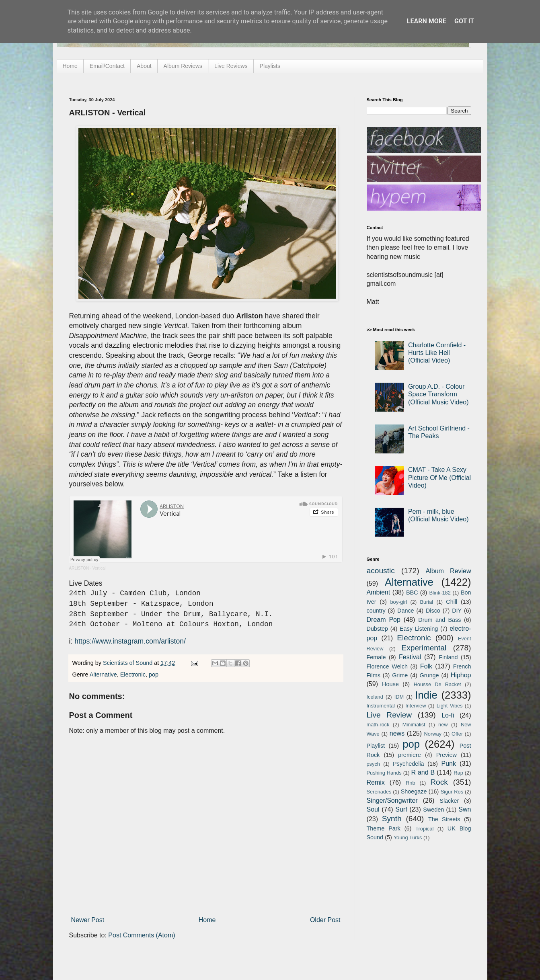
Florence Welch (387, 666)
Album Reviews (183, 66)
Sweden (433, 810)
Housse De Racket (437, 684)
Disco (433, 611)
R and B (423, 772)
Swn (465, 809)
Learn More (427, 21)
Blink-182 (440, 593)
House (390, 684)
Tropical (424, 829)
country (376, 611)
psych (373, 764)
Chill (452, 602)
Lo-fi (448, 715)
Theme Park (384, 828)
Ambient (379, 592)
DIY (457, 611)
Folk (426, 666)
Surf (401, 809)
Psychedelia (409, 764)
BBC (412, 593)
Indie (426, 695)
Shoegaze (414, 791)
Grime (400, 675)
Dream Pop (384, 620)
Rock (439, 782)
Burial (426, 602)
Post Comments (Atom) (142, 935)
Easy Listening (419, 629)
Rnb (410, 783)
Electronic (133, 675)
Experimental (424, 648)
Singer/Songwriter (392, 801)
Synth (392, 819)
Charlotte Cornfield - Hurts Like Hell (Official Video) (437, 353)
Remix (376, 782)
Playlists (270, 66)
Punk (449, 764)
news (397, 733)
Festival (410, 657)
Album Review (449, 571)
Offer (457, 734)
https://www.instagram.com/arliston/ (130, 641)
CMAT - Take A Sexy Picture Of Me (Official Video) (439, 477)
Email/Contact (107, 66)
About (144, 66)
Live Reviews (231, 66)
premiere (410, 755)
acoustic (381, 571)
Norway (433, 734)
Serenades (379, 792)
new (443, 725)
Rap (458, 773)
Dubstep (378, 629)
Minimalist (414, 725)
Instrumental (381, 706)
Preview (447, 755)
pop (154, 675)
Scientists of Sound (128, 663)
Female (376, 657)
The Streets (444, 819)
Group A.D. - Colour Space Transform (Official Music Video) (438, 394)
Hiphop (461, 675)
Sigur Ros (452, 792)
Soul (373, 809)
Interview (416, 706)
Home (70, 66)
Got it (464, 21)
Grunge (429, 675)
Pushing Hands (384, 773)
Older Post (325, 920)
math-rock (378, 725)
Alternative (103, 675)
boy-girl (398, 602)
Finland (448, 657)
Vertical (99, 568)
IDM (399, 697)
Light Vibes (450, 706)
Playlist (376, 746)
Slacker (449, 801)
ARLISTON (79, 568)
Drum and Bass (439, 620)
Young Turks (408, 838)
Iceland (375, 697)
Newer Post (88, 920)
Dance (406, 611)
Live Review (389, 715)
